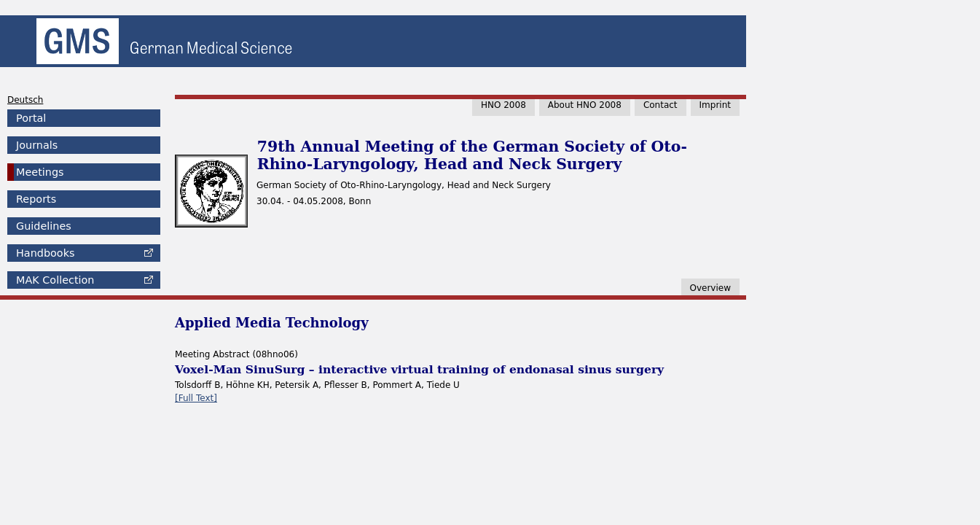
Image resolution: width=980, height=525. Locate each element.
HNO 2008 (503, 105)
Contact (660, 105)
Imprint (715, 105)
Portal (31, 118)
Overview (711, 288)
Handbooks (45, 253)
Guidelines (44, 226)
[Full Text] (196, 398)
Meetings (40, 172)
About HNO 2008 (585, 105)
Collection (55, 280)
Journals (37, 145)
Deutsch (25, 100)
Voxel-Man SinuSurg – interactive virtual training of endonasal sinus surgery (419, 369)
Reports (36, 199)
